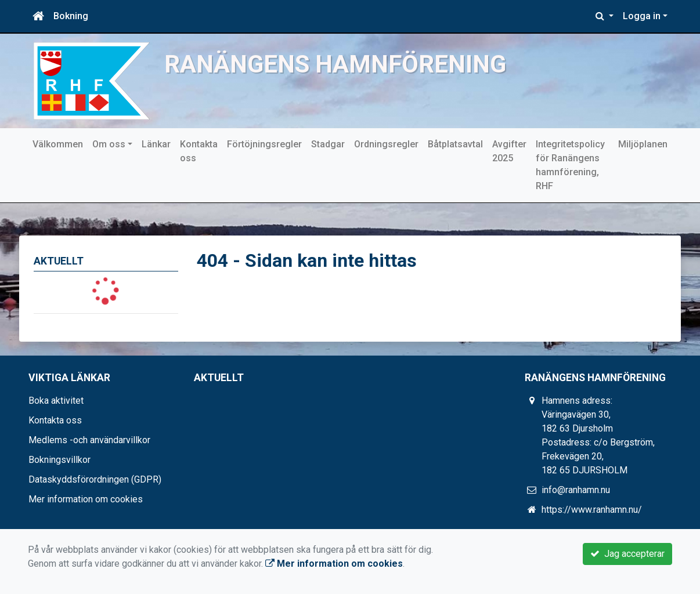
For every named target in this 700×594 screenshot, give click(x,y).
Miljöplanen (643, 144)
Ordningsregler (386, 144)
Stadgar (328, 144)
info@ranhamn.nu (576, 490)
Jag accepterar (627, 554)
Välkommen (58, 144)
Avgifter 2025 (509, 151)
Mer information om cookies (86, 499)
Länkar (156, 144)
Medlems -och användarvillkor (89, 440)
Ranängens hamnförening (335, 64)
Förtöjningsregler (264, 144)
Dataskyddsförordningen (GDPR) (95, 479)
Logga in (642, 16)
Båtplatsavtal (455, 144)
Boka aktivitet (56, 401)
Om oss (109, 144)
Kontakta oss (199, 151)
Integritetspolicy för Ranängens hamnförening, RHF (570, 165)
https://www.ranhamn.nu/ (592, 510)
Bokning (71, 16)
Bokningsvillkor (59, 460)
